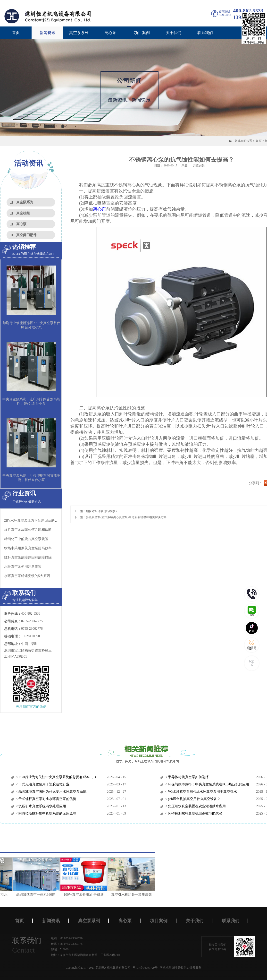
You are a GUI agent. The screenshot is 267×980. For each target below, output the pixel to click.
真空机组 (23, 213)
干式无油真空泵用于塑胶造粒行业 (44, 784)
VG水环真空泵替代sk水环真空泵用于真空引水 (202, 792)
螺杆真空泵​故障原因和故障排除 (28, 557)
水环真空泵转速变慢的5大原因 (27, 576)
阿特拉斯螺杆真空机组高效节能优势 (195, 813)
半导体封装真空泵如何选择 (188, 777)
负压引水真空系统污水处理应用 (42, 806)
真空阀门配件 (26, 235)
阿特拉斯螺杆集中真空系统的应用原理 (47, 813)
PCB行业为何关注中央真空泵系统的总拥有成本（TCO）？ (62, 777)
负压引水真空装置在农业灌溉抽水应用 (196, 806)
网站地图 (165, 968)
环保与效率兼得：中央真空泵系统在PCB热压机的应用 (208, 784)
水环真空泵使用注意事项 (23, 567)
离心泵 (21, 224)
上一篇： (96, 511)
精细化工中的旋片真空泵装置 (26, 539)
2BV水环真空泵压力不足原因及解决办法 (34, 520)
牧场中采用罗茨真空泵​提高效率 (28, 548)
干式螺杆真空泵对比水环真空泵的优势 (47, 799)
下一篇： (120, 517)
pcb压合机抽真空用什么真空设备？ (194, 799)
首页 (16, 33)
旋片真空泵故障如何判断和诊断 (28, 530)
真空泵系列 (25, 202)
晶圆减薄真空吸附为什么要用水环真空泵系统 (52, 792)
